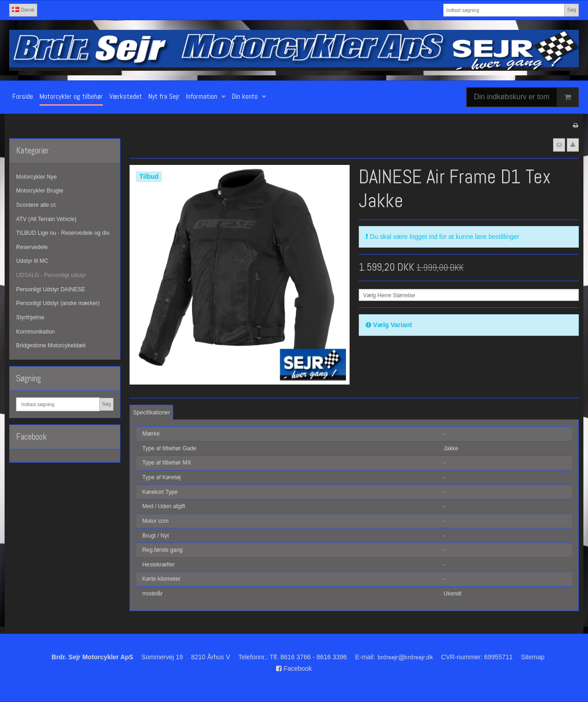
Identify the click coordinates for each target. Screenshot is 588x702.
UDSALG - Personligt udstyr (51, 275)
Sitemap (533, 657)
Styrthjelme (30, 317)
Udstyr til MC (32, 261)
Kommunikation (35, 332)
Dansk (23, 10)
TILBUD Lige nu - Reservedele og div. (63, 233)
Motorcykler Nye (37, 177)
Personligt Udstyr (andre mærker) (58, 303)
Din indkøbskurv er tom (526, 97)
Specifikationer (152, 413)
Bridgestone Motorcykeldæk (51, 345)
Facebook (294, 668)
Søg (571, 10)
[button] (559, 145)
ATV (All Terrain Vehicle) (46, 219)
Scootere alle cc (36, 205)
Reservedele (32, 247)
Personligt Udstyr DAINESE (51, 289)
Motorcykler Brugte (40, 191)
